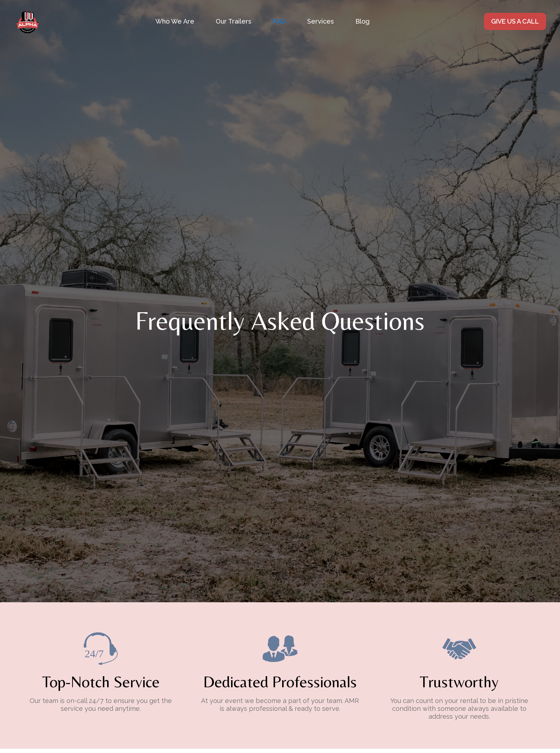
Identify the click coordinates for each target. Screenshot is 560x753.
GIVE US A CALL (515, 21)
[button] (321, 21)
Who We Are (175, 21)
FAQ (279, 21)
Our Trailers (234, 21)
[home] (27, 21)
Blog (362, 21)
